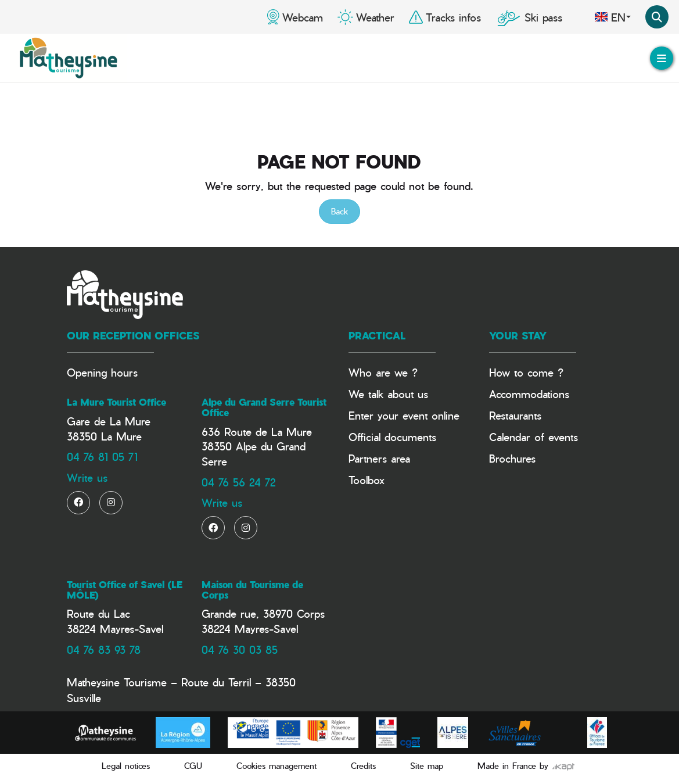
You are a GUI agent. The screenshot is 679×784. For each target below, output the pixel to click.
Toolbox (367, 480)
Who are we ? (383, 372)
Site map (427, 766)
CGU (193, 766)
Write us (87, 477)
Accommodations (529, 394)
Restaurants (515, 415)
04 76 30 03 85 (240, 649)
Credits (363, 766)
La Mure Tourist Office (116, 402)
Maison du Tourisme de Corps (252, 590)
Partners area (379, 458)
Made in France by (526, 766)
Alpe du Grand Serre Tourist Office (264, 407)
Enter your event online (404, 415)
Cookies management (276, 766)
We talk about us (388, 394)
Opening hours (102, 372)
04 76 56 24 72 (238, 482)
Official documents (392, 437)
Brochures (512, 458)
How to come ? (526, 372)
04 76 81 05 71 (102, 457)
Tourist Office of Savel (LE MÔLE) (125, 590)
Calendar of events (533, 437)
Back (339, 211)
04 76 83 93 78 (104, 649)
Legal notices (126, 766)
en (612, 17)
